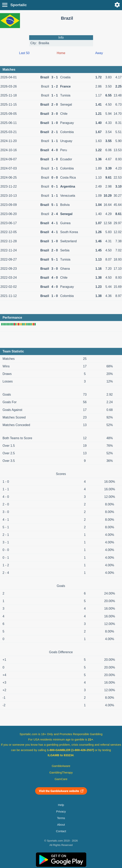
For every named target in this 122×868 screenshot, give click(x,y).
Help (61, 805)
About (61, 825)
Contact (61, 831)
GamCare (61, 779)
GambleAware (61, 766)
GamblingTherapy (61, 773)
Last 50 (24, 53)
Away (99, 53)
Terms (61, 818)
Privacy (61, 812)
